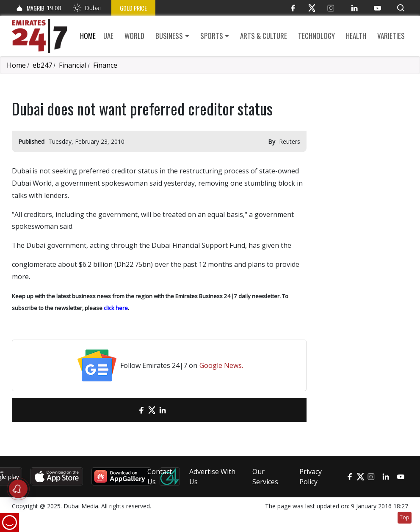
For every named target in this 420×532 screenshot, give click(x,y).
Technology (316, 36)
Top (405, 517)
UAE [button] (108, 36)
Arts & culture (264, 36)
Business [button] (169, 36)
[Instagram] (331, 8)
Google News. (221, 365)
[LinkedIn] (354, 8)
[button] (401, 8)
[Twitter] (312, 8)
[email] (126, 410)
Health (356, 36)
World (134, 36)
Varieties (391, 36)
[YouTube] (377, 8)
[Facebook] (293, 8)
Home (88, 36)
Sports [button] (212, 36)
